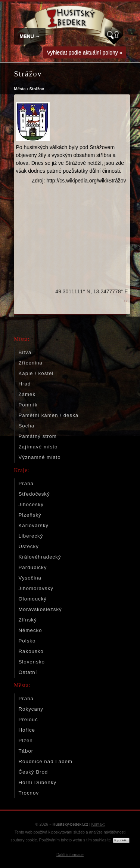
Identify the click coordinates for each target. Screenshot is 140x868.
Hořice (27, 730)
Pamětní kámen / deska (49, 415)
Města (20, 89)
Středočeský (34, 494)
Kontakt (98, 824)
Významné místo (40, 457)
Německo (30, 630)
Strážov (37, 89)
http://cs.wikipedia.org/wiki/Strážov (86, 181)
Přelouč (28, 719)
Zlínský (28, 620)
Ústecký (29, 546)
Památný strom (38, 436)
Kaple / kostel (36, 373)
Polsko (27, 641)
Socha (27, 426)
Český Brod (33, 772)
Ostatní (28, 672)
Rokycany (31, 709)
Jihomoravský (36, 588)
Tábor (26, 751)
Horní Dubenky (38, 782)
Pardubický (33, 567)
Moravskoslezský (40, 609)
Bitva (25, 352)
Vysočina (30, 578)
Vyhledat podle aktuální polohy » (85, 52)
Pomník (28, 405)
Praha (26, 483)
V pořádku (121, 840)
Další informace (70, 855)
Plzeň (26, 740)
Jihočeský (31, 504)
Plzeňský (30, 515)
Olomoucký (33, 599)
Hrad (25, 384)
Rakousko (31, 651)
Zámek (27, 394)
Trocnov (29, 793)
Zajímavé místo (38, 447)
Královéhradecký (40, 557)
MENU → (30, 36)
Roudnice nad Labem (46, 761)
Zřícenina (31, 363)
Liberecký (31, 536)
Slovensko (32, 662)
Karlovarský (34, 525)
